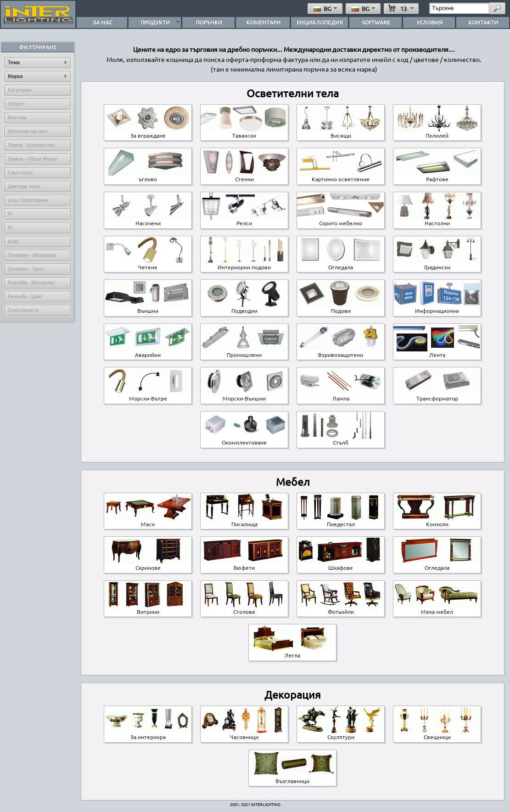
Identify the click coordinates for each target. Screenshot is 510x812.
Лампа (341, 395)
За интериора (148, 734)
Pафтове (437, 176)
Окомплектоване (244, 439)
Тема (14, 62)
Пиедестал (341, 521)
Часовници (244, 734)
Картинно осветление (341, 176)
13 (402, 8)
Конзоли (437, 521)
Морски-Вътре (148, 395)
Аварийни (148, 352)
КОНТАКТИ (483, 22)
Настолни (437, 220)
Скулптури (341, 734)
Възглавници (292, 778)
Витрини (148, 609)
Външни (148, 308)
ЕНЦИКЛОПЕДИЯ (320, 22)
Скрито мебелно (341, 220)
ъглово (148, 176)
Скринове (148, 565)
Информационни (437, 308)
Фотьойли (341, 609)
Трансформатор (437, 395)
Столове (244, 609)
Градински (437, 264)
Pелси (244, 220)
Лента (437, 352)
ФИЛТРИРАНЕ (38, 47)
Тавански (244, 133)
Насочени (148, 220)
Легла (292, 652)
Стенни (244, 176)
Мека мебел (437, 609)
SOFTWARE (376, 22)
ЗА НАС (102, 22)
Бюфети (244, 565)
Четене (148, 264)
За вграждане (148, 133)
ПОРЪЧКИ (209, 22)
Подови (341, 308)
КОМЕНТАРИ (263, 22)
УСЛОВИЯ (429, 22)
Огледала (341, 264)
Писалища (244, 521)
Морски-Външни (244, 395)
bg (326, 8)
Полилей (437, 133)
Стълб (341, 439)
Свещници (437, 734)
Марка (15, 76)
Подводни (244, 308)
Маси (148, 521)
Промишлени (244, 352)
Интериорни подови (244, 264)
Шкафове (341, 565)
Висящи (341, 133)
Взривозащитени (341, 352)
